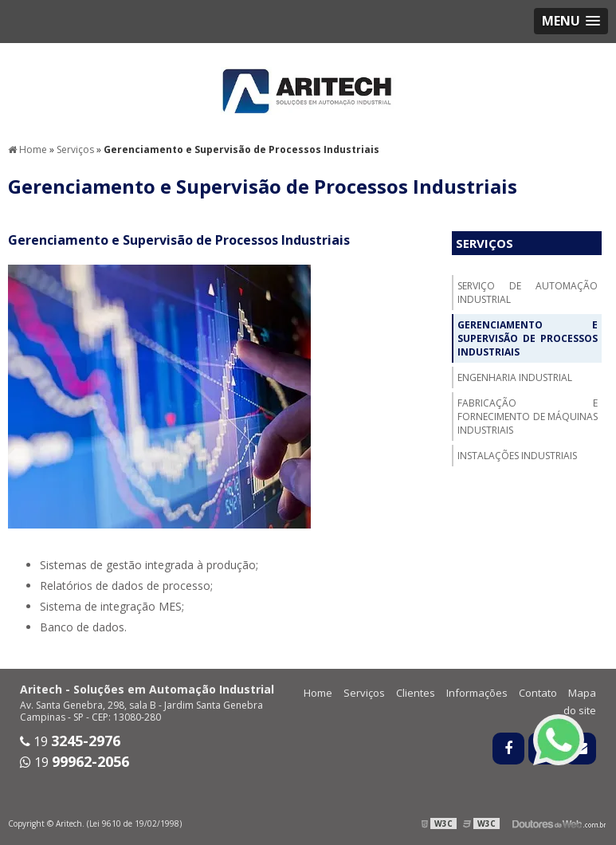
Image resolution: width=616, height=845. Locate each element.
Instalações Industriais (517, 456)
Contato (538, 693)
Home (318, 693)
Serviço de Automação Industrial (528, 293)
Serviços (485, 243)
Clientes (416, 693)
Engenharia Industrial (515, 377)
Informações (477, 693)
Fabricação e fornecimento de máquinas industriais (528, 417)
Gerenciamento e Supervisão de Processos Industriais (528, 338)
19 (70, 741)
